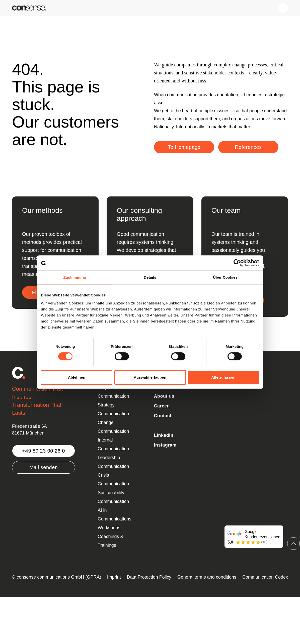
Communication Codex (265, 577)
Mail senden (44, 467)
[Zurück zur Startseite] (29, 8)
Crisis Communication (114, 479)
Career (162, 406)
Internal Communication (114, 444)
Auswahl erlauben (150, 377)
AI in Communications (115, 515)
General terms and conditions (207, 577)
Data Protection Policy (149, 577)
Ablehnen (77, 377)
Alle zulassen (223, 377)
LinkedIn (164, 435)
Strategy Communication (114, 409)
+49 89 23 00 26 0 (44, 451)
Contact (163, 416)
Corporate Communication (114, 392)
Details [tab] (150, 277)
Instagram (165, 445)
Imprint (114, 577)
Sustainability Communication (114, 497)
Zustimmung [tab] (75, 277)
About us (164, 396)
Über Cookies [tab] (225, 277)
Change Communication (114, 427)
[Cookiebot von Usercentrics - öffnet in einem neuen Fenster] (237, 263)
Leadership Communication (114, 462)
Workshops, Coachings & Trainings (111, 536)
